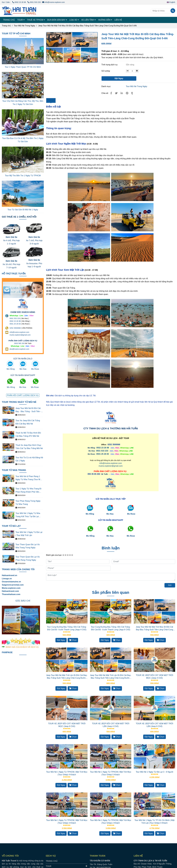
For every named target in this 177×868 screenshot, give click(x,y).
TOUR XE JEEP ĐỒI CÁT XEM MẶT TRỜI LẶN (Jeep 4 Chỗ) (111, 725)
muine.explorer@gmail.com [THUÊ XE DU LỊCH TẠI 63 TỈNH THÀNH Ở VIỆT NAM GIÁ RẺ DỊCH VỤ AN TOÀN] (20, 335)
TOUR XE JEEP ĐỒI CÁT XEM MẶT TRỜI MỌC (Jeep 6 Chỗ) (67, 725)
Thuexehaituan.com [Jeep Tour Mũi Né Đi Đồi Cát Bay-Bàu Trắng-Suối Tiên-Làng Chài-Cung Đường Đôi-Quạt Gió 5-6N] (11, 594)
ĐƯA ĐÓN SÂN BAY (57, 20)
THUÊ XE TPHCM (36, 20)
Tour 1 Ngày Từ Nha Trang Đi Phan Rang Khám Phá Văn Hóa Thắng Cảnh (28, 491)
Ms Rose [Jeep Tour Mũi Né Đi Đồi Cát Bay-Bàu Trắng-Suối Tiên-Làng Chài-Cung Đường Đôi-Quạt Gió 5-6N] (131, 514)
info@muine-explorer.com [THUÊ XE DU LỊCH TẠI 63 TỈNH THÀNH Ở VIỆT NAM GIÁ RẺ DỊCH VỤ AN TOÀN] (19, 332)
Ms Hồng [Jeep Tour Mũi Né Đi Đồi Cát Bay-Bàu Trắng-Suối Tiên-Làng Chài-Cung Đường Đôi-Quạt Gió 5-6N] (90, 514)
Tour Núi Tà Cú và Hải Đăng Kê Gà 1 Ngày (29, 459)
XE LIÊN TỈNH (88, 20)
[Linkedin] (122, 93)
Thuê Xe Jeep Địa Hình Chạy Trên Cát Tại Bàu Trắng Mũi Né (29, 447)
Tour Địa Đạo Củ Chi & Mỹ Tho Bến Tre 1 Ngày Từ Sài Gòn (23, 140)
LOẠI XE (74, 20)
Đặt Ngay (119, 78)
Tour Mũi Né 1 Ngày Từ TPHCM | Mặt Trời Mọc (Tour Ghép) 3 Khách (67, 822)
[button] (172, 2)
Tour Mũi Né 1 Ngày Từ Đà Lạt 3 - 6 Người (155, 772)
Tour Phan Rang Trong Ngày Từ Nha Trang (28, 503)
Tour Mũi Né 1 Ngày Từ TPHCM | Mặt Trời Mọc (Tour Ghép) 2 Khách (111, 822)
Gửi (170, 585)
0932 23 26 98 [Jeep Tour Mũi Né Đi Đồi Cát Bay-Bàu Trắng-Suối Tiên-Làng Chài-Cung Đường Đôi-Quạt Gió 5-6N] (19, 2)
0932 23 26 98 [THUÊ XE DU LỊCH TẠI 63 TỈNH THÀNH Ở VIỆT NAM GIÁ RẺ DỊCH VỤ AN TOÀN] (15, 321)
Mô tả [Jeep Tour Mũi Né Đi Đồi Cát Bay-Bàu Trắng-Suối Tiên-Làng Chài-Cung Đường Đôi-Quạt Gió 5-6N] (51, 100)
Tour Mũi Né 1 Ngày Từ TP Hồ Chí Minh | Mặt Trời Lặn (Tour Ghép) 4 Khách (154, 822)
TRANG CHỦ (9, 20)
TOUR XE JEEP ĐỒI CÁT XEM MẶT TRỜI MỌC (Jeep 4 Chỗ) (155, 677)
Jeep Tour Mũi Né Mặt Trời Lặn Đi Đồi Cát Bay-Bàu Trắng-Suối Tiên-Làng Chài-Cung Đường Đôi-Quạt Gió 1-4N (67, 677)
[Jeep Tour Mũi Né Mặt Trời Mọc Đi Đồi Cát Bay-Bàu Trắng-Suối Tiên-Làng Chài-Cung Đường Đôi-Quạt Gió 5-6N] (19, 11)
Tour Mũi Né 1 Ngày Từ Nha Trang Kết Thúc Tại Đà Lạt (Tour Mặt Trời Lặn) (28, 515)
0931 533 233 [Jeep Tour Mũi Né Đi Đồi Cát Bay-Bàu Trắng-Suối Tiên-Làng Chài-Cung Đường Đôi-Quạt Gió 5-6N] (34, 2)
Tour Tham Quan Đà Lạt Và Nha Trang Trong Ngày (27, 546)
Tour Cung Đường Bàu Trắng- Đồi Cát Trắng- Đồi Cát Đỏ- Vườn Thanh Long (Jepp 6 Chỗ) (111, 628)
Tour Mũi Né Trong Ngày (136, 86)
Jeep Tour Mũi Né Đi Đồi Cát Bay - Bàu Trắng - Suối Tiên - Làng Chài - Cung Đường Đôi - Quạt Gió (29, 410)
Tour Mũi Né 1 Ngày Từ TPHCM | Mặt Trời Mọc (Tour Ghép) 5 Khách (111, 773)
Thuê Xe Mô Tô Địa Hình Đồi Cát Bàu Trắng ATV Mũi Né (28, 434)
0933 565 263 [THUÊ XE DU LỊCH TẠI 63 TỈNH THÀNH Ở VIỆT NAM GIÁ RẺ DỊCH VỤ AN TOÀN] (19, 343)
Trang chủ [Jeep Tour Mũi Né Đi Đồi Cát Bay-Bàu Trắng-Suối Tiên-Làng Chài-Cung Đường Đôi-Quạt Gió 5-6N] (6, 26)
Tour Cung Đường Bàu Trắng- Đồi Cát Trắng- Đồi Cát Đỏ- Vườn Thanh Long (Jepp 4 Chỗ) (67, 628)
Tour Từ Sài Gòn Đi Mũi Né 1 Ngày (23, 210)
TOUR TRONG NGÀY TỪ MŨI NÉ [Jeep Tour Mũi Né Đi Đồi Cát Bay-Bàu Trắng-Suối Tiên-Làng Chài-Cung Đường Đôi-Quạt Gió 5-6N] (19, 402)
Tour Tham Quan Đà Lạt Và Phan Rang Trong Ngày (27, 558)
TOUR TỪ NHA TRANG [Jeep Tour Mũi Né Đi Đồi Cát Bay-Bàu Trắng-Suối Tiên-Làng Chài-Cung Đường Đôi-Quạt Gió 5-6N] (14, 470)
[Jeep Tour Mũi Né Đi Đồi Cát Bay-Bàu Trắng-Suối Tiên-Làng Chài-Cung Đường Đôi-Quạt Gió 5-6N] (72, 47)
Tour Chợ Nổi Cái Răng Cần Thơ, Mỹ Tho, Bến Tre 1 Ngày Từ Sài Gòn (23, 103)
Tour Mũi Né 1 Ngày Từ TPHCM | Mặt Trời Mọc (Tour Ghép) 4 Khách (67, 773)
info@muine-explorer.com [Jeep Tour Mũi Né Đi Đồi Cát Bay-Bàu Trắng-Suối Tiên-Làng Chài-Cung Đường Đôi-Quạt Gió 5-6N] (53, 2)
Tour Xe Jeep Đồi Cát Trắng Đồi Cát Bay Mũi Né (28, 422)
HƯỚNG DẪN (105, 20)
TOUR (21, 20)
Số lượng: (106, 71)
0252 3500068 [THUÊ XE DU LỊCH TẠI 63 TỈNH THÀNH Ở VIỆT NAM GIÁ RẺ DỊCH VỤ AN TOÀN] (15, 328)
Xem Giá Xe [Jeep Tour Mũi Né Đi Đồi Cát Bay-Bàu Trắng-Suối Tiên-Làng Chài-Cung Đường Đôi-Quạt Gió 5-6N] (11, 237)
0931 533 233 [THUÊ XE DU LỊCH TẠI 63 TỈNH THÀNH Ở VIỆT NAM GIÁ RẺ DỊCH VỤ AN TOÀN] (15, 318)
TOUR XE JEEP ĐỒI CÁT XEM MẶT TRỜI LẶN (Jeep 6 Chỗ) (155, 725)
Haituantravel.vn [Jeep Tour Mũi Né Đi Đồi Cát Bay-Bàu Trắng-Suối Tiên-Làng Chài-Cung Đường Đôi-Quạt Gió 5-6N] (9, 575)
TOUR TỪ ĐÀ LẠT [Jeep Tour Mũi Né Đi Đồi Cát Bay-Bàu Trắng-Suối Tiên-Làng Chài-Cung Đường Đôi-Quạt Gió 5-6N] (11, 526)
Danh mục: (107, 86)
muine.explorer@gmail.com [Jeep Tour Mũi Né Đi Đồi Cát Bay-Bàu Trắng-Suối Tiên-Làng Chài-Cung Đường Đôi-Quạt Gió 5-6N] (111, 466)
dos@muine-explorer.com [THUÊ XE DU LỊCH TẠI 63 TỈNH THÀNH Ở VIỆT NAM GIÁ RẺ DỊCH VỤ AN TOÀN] (19, 349)
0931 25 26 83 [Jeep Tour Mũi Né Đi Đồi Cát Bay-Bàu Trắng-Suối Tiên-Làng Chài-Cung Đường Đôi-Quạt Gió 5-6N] (103, 454)
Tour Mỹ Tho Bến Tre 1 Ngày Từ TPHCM (23, 176)
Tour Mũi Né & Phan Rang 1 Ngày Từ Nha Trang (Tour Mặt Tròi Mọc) (29, 478)
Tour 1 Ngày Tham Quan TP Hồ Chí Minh (23, 67)
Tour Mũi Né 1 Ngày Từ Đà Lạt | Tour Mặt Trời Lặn (29, 534)
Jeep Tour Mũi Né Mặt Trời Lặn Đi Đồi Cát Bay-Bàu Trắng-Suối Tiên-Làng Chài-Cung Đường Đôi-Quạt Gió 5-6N (111, 677)
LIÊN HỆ (118, 20)
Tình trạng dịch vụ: (110, 65)
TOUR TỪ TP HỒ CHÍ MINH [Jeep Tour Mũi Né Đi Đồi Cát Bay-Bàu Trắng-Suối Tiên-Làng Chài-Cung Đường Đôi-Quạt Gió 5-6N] (16, 34)
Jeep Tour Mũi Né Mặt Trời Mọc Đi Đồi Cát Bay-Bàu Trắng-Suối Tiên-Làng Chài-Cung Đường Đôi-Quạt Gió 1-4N (154, 628)
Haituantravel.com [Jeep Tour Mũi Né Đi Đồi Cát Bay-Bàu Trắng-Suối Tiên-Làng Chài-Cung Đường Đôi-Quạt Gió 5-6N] (10, 591)
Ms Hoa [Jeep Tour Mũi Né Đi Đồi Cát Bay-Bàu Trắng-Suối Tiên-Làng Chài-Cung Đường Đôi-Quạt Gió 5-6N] (110, 514)
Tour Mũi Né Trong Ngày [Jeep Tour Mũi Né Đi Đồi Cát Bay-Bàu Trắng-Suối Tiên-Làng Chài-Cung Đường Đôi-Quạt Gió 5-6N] (24, 26)
